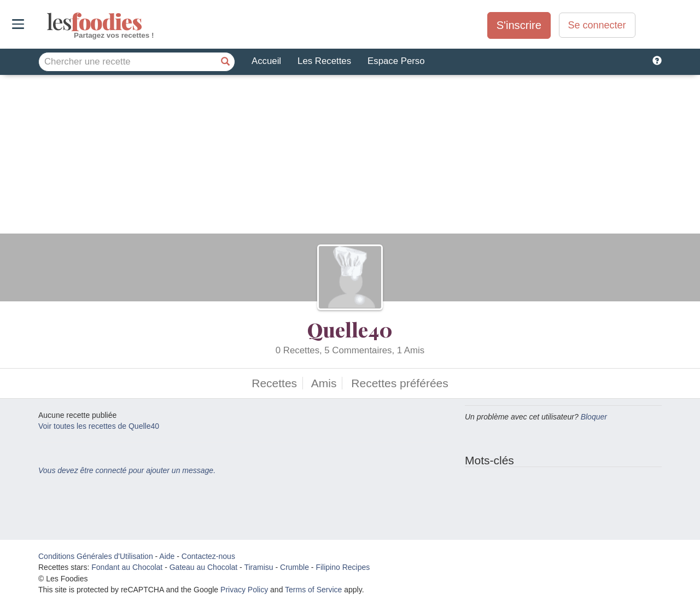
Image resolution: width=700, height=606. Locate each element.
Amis (324, 383)
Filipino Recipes (343, 567)
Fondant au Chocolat (127, 567)
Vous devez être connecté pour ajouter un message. (127, 470)
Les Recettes (324, 61)
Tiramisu (258, 567)
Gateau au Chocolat (204, 567)
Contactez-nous (208, 556)
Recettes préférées (399, 383)
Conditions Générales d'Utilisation (96, 556)
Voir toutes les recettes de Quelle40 (99, 426)
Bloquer (594, 417)
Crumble (294, 567)
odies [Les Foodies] (48, 22)
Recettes (274, 383)
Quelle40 (350, 329)
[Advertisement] (350, 157)
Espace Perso (396, 61)
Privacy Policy (244, 590)
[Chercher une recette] (225, 62)
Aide (167, 556)
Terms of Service (313, 590)
